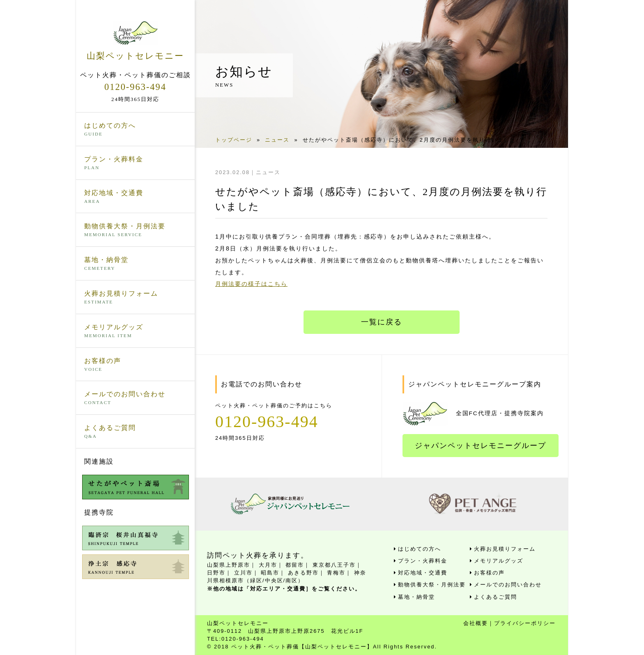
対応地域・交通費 (135, 197)
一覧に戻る (382, 322)
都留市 (295, 565)
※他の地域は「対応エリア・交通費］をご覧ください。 (284, 589)
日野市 (216, 573)
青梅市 (336, 573)
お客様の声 (135, 365)
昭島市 (270, 573)
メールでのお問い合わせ (135, 398)
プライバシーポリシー (525, 623)
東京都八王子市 (334, 565)
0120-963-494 (135, 87)
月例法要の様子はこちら (251, 284)
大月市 (268, 565)
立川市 (243, 573)
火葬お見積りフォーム (135, 298)
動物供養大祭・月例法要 (135, 230)
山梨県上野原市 (229, 565)
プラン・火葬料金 (135, 163)
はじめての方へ (135, 130)
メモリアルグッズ (135, 331)
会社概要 (476, 623)
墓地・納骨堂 (135, 264)
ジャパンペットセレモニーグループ (481, 446)
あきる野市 (303, 573)
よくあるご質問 (135, 432)
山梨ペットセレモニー (135, 41)
